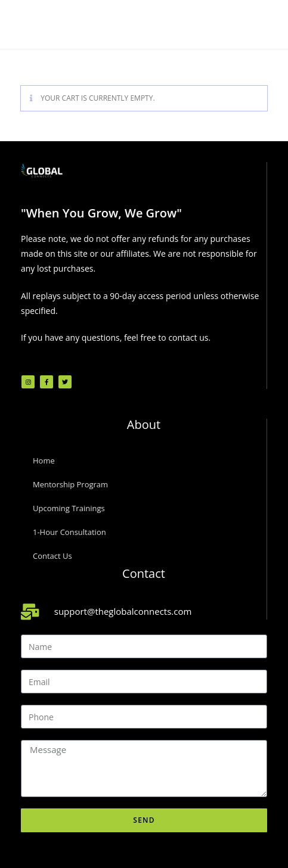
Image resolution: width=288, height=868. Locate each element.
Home (44, 461)
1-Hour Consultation (69, 532)
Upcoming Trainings (69, 508)
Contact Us (52, 556)
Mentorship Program (70, 484)
